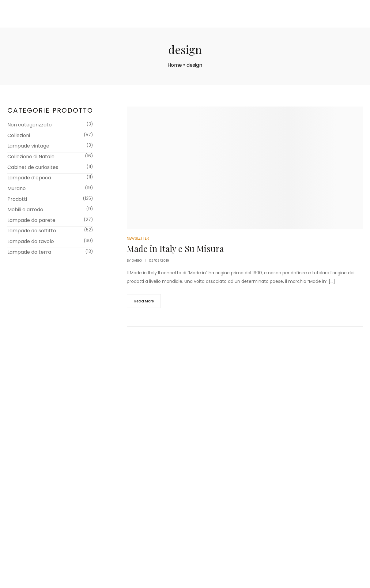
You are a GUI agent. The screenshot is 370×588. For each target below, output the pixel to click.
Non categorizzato (30, 125)
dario (137, 260)
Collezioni (19, 135)
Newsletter (138, 238)
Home (175, 65)
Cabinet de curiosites (33, 167)
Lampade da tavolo (31, 241)
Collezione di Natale (31, 157)
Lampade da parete (31, 220)
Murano (17, 188)
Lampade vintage (28, 146)
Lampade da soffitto (32, 231)
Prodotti (17, 199)
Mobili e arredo (25, 210)
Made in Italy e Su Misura (175, 248)
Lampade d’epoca (29, 178)
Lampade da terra (29, 252)
